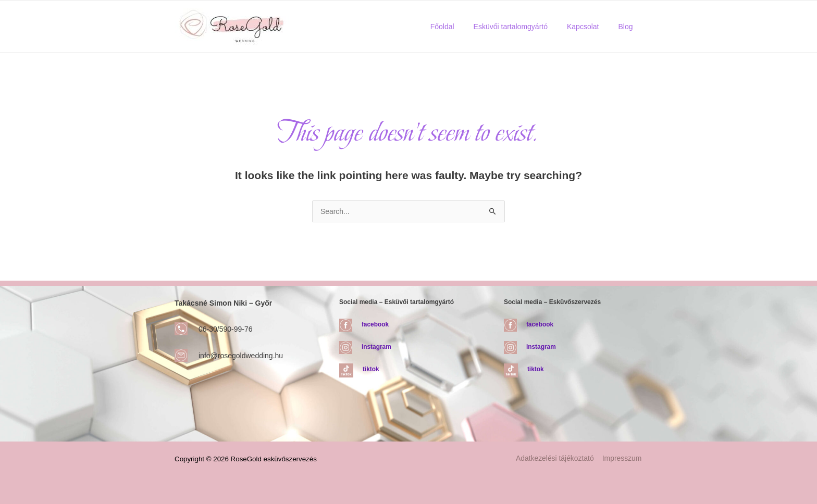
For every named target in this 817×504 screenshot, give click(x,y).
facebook (375, 324)
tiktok (371, 369)
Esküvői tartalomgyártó (522, 27)
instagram (376, 347)
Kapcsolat (590, 27)
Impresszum (623, 459)
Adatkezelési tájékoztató (556, 459)
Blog (628, 27)
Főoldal (459, 27)
